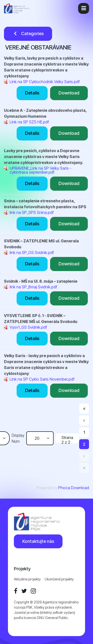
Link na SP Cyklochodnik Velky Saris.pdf (45, 82)
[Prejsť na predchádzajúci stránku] (84, 420)
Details (32, 93)
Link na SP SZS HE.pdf (29, 122)
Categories (28, 34)
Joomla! (20, 612)
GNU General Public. (53, 618)
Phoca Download (74, 488)
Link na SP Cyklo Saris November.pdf (42, 379)
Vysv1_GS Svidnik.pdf (28, 327)
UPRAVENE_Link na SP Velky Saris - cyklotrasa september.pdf (41, 170)
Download (69, 93)
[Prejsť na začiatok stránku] (84, 409)
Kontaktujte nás (38, 541)
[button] (84, 8)
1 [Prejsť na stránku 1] (84, 432)
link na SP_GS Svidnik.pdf (32, 253)
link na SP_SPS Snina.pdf (32, 212)
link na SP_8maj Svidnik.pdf (33, 287)
